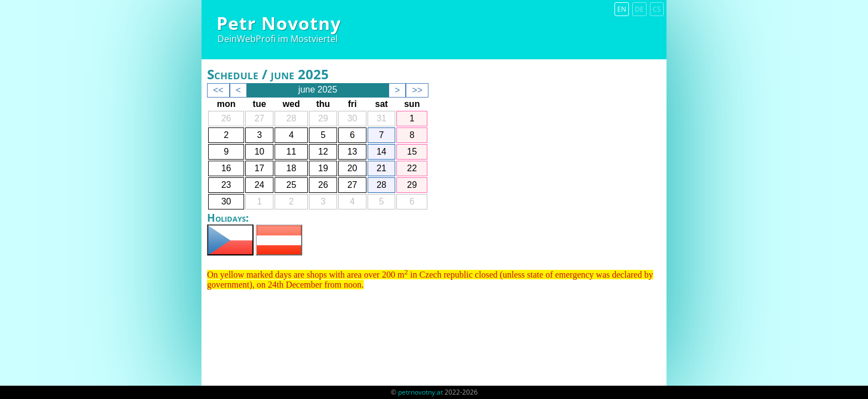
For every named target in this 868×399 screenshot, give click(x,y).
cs (657, 9)
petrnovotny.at (420, 392)
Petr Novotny (279, 23)
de (639, 9)
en (622, 9)
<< (218, 90)
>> (417, 90)
